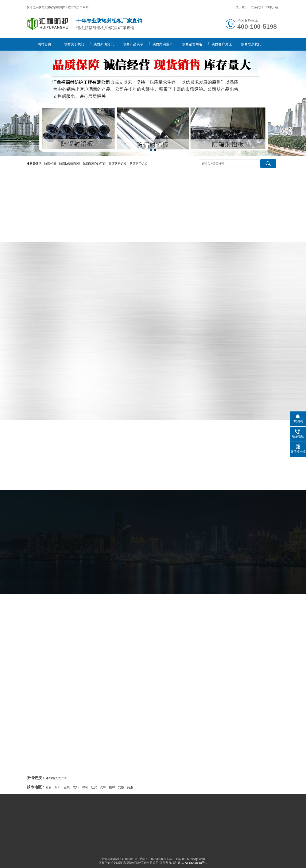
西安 (49, 787)
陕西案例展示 (163, 44)
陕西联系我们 (251, 44)
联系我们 (257, 7)
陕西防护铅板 (118, 164)
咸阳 (76, 787)
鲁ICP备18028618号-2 (193, 863)
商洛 (130, 787)
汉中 (103, 787)
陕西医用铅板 (139, 164)
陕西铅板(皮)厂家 (94, 164)
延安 (94, 787)
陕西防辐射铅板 (70, 164)
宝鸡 (67, 787)
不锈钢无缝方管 (57, 778)
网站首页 (44, 44)
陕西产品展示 (133, 44)
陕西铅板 (50, 164)
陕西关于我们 (74, 44)
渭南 (85, 787)
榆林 (112, 787)
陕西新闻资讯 (104, 44)
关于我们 (242, 7)
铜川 (58, 787)
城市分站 (272, 7)
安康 (121, 787)
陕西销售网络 (192, 44)
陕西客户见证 (222, 44)
